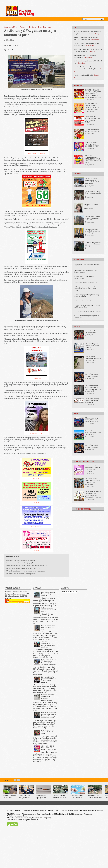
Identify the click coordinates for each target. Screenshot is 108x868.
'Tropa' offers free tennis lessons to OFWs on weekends (93, 433)
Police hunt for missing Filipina (84, 301)
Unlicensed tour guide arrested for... (95, 796)
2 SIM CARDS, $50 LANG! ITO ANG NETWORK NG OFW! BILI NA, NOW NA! (92, 106)
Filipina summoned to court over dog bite (48, 628)
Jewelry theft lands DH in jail (84, 75)
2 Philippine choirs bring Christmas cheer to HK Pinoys (93, 231)
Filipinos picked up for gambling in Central (48, 594)
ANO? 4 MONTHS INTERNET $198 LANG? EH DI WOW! (92, 144)
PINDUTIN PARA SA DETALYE (37, 153)
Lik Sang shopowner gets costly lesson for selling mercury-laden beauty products (87, 289)
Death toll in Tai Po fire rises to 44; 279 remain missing (93, 244)
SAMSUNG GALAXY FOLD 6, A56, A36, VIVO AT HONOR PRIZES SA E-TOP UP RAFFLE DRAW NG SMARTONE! (93, 94)
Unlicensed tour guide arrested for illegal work (21, 574)
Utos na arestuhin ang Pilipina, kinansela (88, 311)
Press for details (37, 378)
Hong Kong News (45, 27)
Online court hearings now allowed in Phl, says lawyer (92, 400)
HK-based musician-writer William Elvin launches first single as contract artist (93, 388)
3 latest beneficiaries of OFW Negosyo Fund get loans (49, 644)
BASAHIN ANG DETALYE (37, 433)
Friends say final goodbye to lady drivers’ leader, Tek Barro (93, 358)
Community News (11, 27)
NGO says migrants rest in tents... (9, 796)
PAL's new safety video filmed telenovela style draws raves (93, 193)
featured (23, 27)
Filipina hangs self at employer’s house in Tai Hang (87, 265)
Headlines (32, 27)
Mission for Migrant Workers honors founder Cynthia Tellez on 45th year (93, 181)
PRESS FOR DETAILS (37, 527)
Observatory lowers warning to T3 (85, 283)
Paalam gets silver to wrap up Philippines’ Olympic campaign (92, 375)
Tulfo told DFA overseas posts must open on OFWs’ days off (86, 39)
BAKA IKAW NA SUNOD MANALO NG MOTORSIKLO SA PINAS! (92, 119)
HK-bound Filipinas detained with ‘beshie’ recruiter (92, 346)
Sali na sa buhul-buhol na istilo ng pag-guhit (20, 563)
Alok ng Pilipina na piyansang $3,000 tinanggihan (86, 317)
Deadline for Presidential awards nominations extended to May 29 (85, 68)
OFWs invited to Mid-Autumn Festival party (93, 130)
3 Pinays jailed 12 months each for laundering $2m (85, 277)
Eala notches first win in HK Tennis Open (93, 332)
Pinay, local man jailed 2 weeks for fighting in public (85, 271)
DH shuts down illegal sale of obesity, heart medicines (23, 568)
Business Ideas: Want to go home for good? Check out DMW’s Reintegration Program (93, 494)
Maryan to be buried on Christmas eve (91, 205)
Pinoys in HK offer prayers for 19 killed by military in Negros (49, 680)
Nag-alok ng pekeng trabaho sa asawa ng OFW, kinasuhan (87, 306)
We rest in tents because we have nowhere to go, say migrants (25, 571)
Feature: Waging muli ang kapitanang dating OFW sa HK (86, 296)
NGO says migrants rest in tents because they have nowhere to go (88, 33)
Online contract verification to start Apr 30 (49, 610)
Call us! (37, 503)
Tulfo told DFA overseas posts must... (25, 797)
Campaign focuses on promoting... (77, 796)
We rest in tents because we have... (60, 796)
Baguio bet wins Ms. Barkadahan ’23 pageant (20, 560)
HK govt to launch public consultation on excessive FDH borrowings (93, 481)
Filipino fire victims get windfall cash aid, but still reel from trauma (93, 218)
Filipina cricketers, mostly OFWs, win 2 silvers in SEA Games (92, 420)
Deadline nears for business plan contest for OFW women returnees (92, 468)
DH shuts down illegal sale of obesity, (42, 797)
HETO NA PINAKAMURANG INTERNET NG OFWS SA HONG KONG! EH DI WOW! (93, 159)
